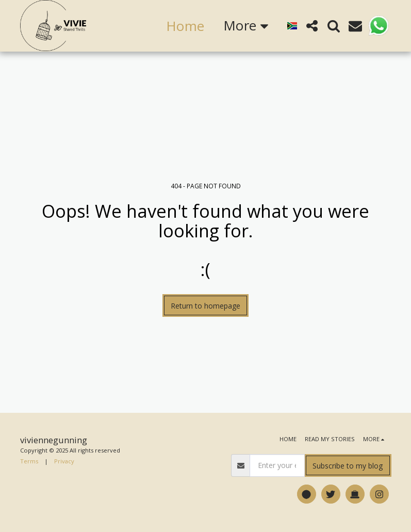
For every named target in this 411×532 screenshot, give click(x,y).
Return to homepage (205, 306)
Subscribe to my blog (348, 466)
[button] (312, 26)
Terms (29, 461)
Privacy (64, 461)
